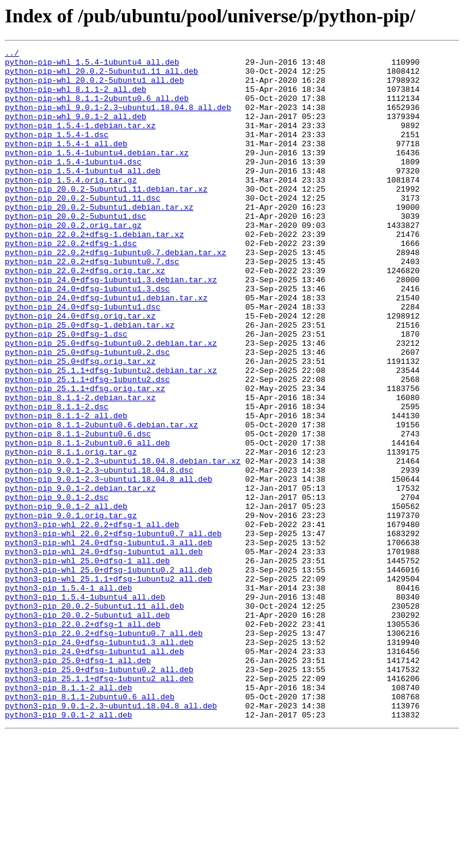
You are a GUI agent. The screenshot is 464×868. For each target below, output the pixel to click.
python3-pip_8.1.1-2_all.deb (69, 816)
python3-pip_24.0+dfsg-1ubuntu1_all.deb (94, 772)
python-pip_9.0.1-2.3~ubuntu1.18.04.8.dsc (99, 555)
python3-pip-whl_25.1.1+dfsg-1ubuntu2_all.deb (108, 685)
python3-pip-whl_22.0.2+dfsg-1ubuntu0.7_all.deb (113, 631)
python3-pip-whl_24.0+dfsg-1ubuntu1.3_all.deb (108, 642)
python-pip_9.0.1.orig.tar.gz (71, 609)
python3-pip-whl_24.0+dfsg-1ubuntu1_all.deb (104, 653)
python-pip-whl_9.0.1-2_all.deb (76, 131)
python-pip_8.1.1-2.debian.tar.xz (80, 468)
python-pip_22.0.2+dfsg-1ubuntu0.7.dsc (92, 305)
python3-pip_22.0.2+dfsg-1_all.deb (82, 740)
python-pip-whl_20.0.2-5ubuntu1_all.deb (94, 87)
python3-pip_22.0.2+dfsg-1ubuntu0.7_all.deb (104, 751)
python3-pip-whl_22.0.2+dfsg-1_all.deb (92, 620)
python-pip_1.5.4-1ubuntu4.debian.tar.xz (97, 174)
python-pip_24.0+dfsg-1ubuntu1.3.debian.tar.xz (111, 326)
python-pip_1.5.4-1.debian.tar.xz (80, 141)
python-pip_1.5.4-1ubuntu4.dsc (73, 185)
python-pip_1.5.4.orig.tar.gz (71, 207)
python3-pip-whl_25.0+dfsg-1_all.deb (87, 664)
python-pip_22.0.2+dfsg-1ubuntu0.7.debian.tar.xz (116, 294)
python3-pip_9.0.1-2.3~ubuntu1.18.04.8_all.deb (111, 838)
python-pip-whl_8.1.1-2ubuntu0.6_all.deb (97, 109)
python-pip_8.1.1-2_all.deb (66, 490)
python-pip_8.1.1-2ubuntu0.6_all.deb (87, 522)
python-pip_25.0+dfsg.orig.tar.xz (80, 424)
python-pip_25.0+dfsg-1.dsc (66, 392)
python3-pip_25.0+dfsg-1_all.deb (78, 783)
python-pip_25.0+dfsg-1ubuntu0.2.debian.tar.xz (111, 403)
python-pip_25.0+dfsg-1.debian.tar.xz (90, 381)
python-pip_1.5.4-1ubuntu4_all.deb (82, 196)
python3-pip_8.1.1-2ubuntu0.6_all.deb (90, 827)
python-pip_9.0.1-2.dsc (57, 588)
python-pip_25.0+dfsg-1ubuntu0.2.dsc (87, 413)
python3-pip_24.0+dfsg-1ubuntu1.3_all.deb (99, 762)
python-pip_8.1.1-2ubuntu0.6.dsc (78, 511)
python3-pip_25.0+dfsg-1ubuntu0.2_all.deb (99, 794)
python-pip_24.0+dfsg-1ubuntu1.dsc (82, 359)
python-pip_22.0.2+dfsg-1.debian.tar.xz (94, 272)
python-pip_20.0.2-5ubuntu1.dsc (76, 250)
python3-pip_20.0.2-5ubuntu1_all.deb (87, 729)
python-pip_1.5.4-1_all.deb (66, 163)
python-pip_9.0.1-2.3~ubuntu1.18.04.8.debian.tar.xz (123, 544)
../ (12, 54)
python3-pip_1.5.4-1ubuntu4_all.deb (85, 707)
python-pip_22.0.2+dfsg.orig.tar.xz (85, 316)
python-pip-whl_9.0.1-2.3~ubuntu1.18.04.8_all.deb (118, 120)
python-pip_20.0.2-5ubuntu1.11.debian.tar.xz (106, 218)
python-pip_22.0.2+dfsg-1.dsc (71, 283)
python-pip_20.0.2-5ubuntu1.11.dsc (82, 228)
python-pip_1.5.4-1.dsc (57, 152)
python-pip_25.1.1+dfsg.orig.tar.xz (85, 457)
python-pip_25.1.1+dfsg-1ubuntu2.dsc (87, 446)
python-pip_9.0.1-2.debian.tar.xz (80, 577)
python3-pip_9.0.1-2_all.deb (69, 849)
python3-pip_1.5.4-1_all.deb (69, 696)
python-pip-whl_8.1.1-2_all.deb (76, 98)
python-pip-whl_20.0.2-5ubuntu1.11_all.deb (101, 76)
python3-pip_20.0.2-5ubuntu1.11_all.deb (94, 718)
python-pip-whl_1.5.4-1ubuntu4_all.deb (92, 65)
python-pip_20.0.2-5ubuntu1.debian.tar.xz (99, 239)
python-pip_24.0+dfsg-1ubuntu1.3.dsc (87, 337)
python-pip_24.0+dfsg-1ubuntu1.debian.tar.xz (106, 348)
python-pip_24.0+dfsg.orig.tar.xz (80, 370)
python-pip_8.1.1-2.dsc (57, 479)
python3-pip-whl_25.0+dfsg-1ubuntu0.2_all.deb (108, 675)
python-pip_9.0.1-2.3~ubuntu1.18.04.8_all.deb (108, 566)
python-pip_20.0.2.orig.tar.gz (73, 261)
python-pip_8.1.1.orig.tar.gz (71, 533)
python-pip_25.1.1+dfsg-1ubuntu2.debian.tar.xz (111, 435)
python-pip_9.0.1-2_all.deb (66, 598)
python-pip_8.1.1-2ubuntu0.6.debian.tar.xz (101, 500)
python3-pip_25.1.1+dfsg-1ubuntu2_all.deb (99, 805)
